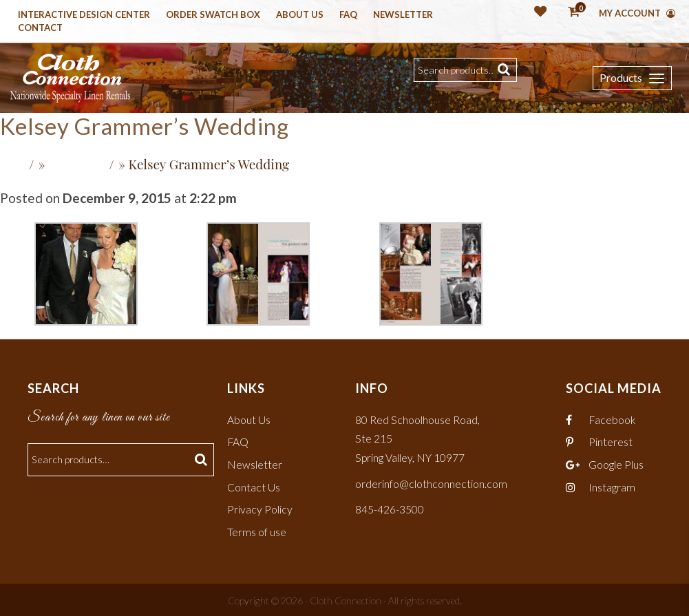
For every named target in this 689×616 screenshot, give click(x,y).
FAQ (238, 441)
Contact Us (254, 486)
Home (14, 165)
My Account (637, 13)
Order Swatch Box (213, 15)
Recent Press (78, 165)
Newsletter (403, 15)
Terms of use (257, 530)
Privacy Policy (260, 508)
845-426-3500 (390, 508)
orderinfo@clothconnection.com (431, 482)
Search (506, 70)
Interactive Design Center (84, 15)
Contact (40, 28)
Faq (348, 15)
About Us (300, 15)
